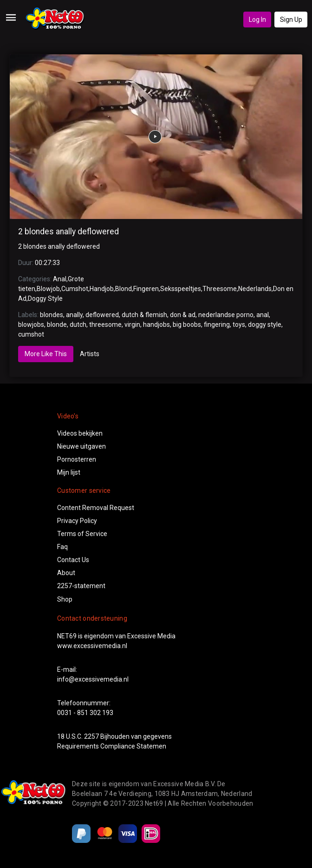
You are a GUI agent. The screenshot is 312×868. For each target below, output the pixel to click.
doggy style (265, 325)
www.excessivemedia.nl (92, 646)
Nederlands (255, 289)
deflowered (102, 315)
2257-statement (81, 586)
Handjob (102, 289)
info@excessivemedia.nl (93, 679)
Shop (65, 599)
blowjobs (31, 325)
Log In (257, 20)
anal (263, 315)
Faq (62, 547)
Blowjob (48, 289)
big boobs (187, 325)
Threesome (220, 289)
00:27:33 (47, 263)
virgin (132, 325)
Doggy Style (45, 298)
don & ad (183, 315)
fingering (217, 325)
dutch (78, 325)
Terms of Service (82, 534)
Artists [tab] (90, 354)
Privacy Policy (77, 521)
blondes (52, 315)
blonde (57, 325)
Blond (123, 289)
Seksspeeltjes (181, 289)
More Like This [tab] (46, 354)
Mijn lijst (69, 472)
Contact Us (73, 560)
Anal (60, 279)
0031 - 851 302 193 (85, 713)
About (66, 573)
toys (239, 325)
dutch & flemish (144, 315)
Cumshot (75, 289)
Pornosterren (77, 459)
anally (74, 315)
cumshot (31, 334)
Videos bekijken (80, 433)
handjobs (156, 325)
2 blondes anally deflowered (68, 232)
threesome (105, 325)
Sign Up (291, 20)
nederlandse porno (226, 315)
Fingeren (146, 289)
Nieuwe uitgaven (81, 446)
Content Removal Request (96, 508)
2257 (91, 736)
